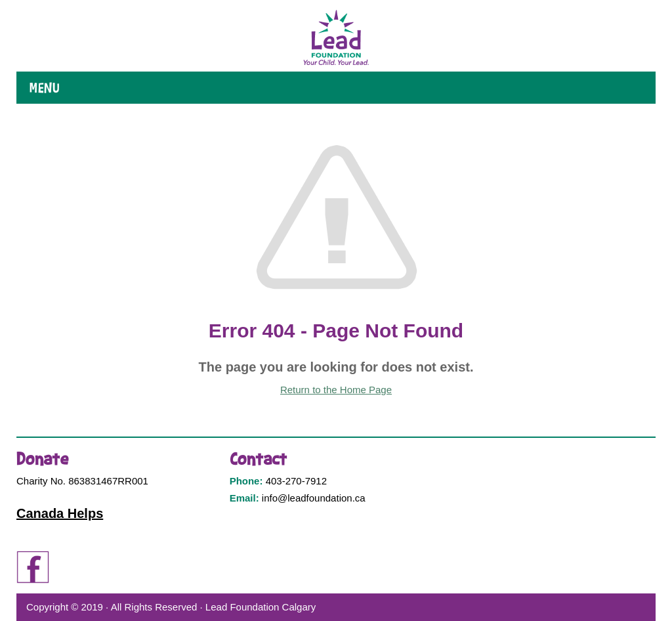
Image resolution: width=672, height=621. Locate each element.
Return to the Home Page (336, 390)
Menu (45, 88)
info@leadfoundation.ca (314, 498)
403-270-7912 (296, 481)
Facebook (33, 567)
